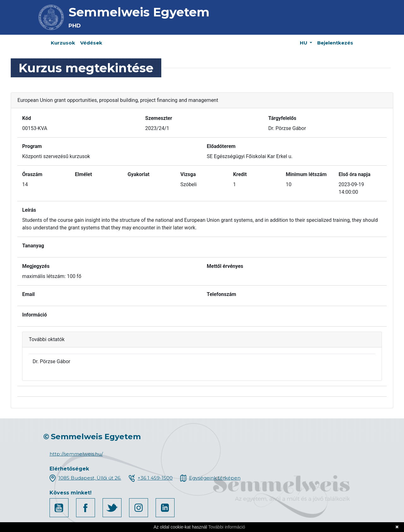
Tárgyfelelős (282, 118)
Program (32, 146)
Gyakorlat (138, 174)
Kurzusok (63, 43)
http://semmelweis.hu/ (76, 454)
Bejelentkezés (335, 43)
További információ (227, 527)
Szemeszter (159, 118)
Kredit (240, 174)
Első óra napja (355, 174)
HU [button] (304, 43)
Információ (34, 315)
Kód (27, 118)
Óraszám (32, 174)
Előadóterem (221, 146)
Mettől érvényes (225, 266)
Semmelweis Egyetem (139, 12)
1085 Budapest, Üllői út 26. (90, 478)
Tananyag (33, 246)
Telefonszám (221, 294)
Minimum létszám (306, 174)
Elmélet (83, 174)
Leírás (29, 210)
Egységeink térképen (215, 478)
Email (28, 294)
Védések (91, 43)
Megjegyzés (36, 266)
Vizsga (188, 174)
